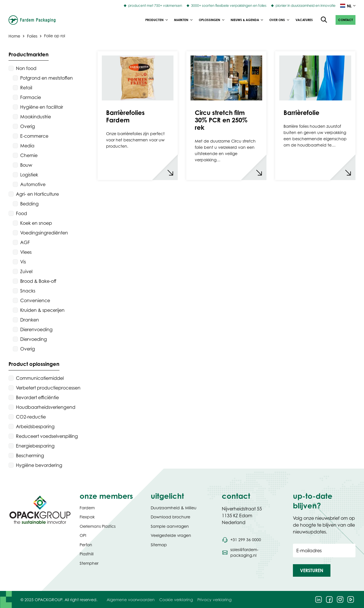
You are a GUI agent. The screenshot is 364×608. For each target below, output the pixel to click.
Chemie (29, 155)
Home (14, 36)
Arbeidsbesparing (35, 426)
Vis (23, 262)
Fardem (87, 508)
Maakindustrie (36, 117)
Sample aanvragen (170, 526)
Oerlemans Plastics (98, 526)
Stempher (89, 563)
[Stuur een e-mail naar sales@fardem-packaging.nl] (253, 553)
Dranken (30, 320)
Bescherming (30, 456)
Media (27, 146)
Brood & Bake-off (38, 281)
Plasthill (87, 554)
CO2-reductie (31, 417)
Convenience (35, 300)
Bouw (26, 165)
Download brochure (170, 517)
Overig (28, 126)
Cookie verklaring (176, 600)
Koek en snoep (36, 223)
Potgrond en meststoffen (46, 78)
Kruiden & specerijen (42, 310)
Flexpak (87, 517)
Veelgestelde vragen (171, 535)
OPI (83, 535)
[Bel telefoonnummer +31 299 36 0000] (241, 540)
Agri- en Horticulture (37, 194)
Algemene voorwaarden (131, 600)
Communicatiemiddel (40, 378)
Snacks (28, 291)
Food (21, 213)
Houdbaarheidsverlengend (46, 407)
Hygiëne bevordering (39, 465)
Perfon (86, 545)
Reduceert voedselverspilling (47, 436)
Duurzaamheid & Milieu (174, 508)
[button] (346, 20)
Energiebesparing (35, 446)
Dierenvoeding (36, 329)
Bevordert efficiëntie (37, 397)
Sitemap (159, 545)
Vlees (26, 252)
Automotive (33, 184)
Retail (26, 88)
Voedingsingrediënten (44, 233)
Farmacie (31, 97)
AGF (25, 242)
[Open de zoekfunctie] (324, 20)
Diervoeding (34, 339)
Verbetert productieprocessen (48, 388)
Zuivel (26, 271)
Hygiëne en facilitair (42, 107)
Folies (32, 36)
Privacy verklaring (214, 600)
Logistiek (29, 175)
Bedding (29, 204)
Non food (26, 68)
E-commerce (34, 136)
